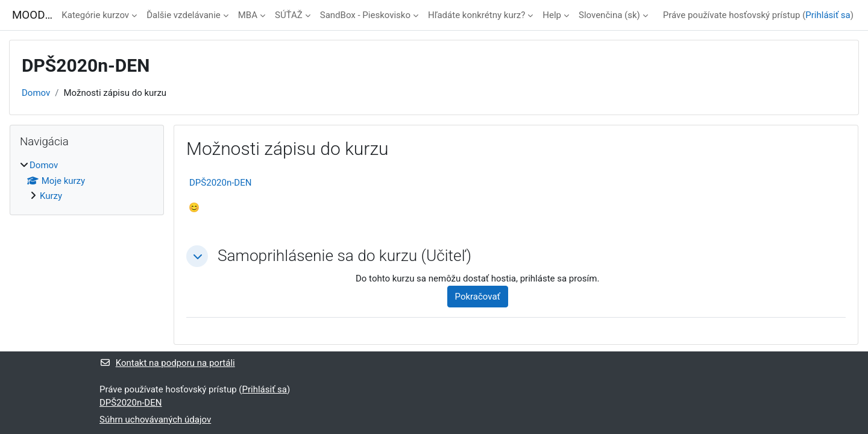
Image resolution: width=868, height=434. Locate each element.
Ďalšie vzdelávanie (184, 15)
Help (552, 15)
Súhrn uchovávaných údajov (155, 420)
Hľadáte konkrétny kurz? (476, 15)
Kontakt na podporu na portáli (167, 363)
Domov (36, 93)
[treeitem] (87, 181)
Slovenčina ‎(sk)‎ (609, 15)
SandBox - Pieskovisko (365, 15)
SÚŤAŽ (289, 15)
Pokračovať (478, 297)
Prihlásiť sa (828, 15)
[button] (197, 256)
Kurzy (51, 196)
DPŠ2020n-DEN (220, 183)
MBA (248, 15)
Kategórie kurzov (95, 15)
